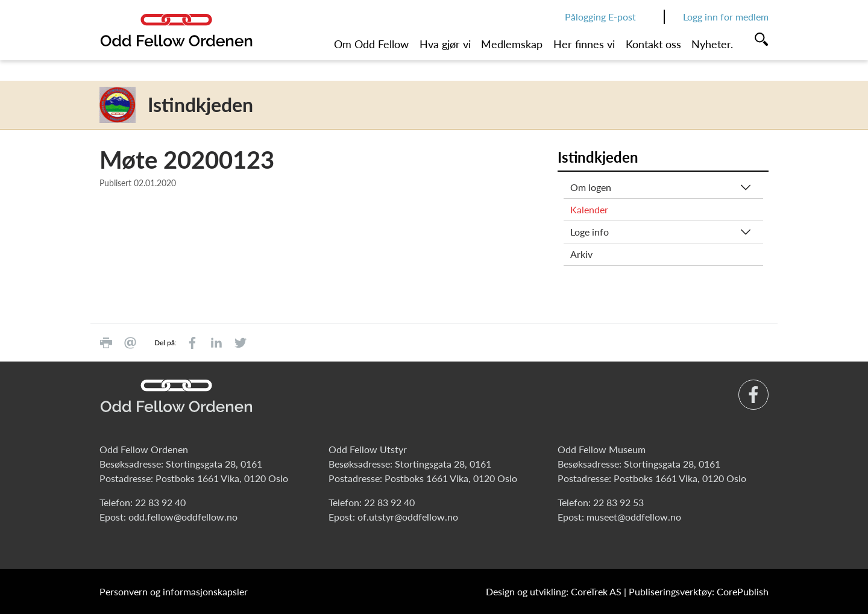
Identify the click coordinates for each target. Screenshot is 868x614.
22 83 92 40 (160, 502)
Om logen (591, 187)
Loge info (590, 232)
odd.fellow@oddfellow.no (183, 517)
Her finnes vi (584, 44)
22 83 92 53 (618, 502)
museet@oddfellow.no (634, 517)
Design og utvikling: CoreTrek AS (554, 591)
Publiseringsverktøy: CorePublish (699, 591)
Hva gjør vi (445, 44)
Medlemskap (512, 44)
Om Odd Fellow (371, 44)
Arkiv (581, 254)
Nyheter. (712, 44)
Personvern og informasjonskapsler (174, 591)
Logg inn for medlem (726, 17)
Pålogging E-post (600, 17)
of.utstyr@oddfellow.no (408, 517)
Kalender (589, 209)
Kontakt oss (653, 44)
